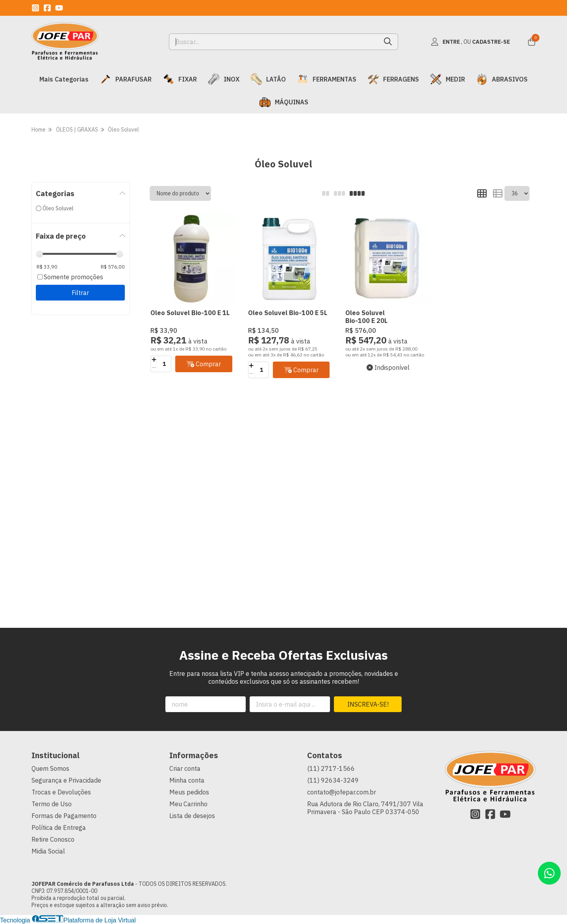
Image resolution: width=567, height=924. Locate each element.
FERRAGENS (393, 79)
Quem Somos (50, 768)
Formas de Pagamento (64, 816)
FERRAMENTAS (327, 79)
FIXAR (180, 79)
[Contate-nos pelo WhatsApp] (549, 873)
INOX (224, 79)
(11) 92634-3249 (333, 780)
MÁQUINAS (284, 102)
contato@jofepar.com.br (342, 792)
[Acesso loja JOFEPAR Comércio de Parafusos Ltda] (470, 42)
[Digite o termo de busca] (274, 42)
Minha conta (187, 780)
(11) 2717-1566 (331, 768)
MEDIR (447, 79)
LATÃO (268, 79)
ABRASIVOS (502, 79)
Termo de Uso (52, 804)
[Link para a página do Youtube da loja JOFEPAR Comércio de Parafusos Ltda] (59, 8)
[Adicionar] (154, 360)
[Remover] (154, 368)
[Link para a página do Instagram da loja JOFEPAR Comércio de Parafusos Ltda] (35, 8)
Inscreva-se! (368, 704)
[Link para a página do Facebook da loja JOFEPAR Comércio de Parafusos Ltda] (47, 8)
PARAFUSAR (126, 79)
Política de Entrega (59, 828)
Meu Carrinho (188, 804)
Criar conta (185, 768)
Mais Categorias (64, 79)
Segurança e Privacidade (66, 780)
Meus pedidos (189, 792)
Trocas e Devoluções (61, 792)
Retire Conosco (53, 839)
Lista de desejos (192, 816)
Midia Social (48, 851)
